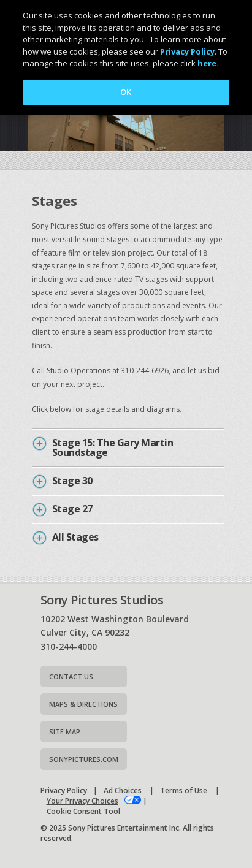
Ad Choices (123, 790)
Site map (65, 732)
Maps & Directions (83, 704)
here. (208, 63)
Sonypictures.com (84, 759)
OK (126, 92)
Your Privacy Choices (82, 801)
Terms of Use (184, 790)
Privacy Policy (64, 790)
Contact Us (71, 676)
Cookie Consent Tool (83, 811)
